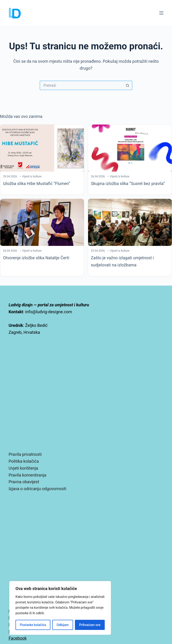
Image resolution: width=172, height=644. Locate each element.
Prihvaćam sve (90, 625)
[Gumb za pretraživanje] (128, 85)
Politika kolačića (24, 461)
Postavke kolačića (33, 625)
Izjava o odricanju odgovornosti (37, 489)
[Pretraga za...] (81, 85)
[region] (60, 608)
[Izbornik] (161, 13)
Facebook (18, 638)
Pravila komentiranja (27, 475)
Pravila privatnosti (25, 454)
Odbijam (63, 625)
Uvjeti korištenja (23, 468)
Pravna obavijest (24, 482)
